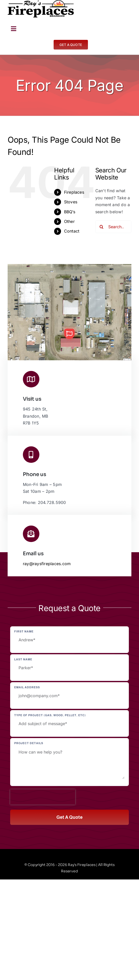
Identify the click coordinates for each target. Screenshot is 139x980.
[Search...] (113, 227)
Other (69, 221)
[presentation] (43, 797)
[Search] (102, 227)
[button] (69, 334)
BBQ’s (70, 212)
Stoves (71, 202)
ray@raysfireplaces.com (47, 564)
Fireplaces (74, 192)
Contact (72, 231)
